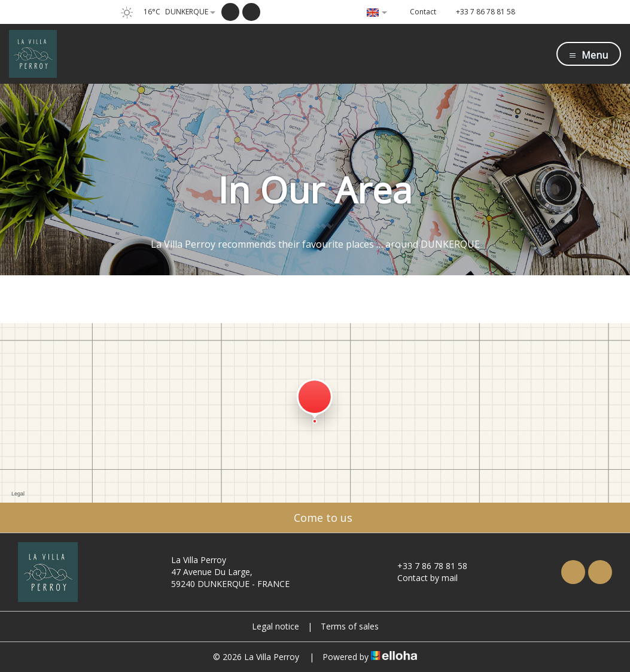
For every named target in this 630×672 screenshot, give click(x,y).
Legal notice (276, 626)
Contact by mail (421, 578)
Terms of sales (350, 626)
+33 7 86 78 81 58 (425, 566)
